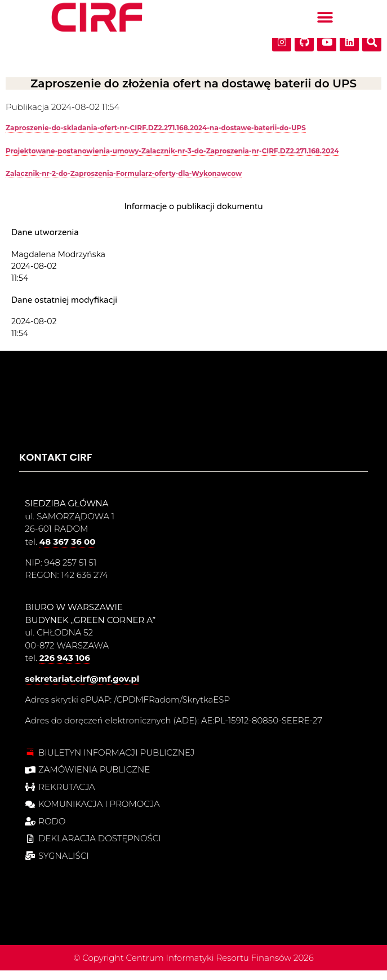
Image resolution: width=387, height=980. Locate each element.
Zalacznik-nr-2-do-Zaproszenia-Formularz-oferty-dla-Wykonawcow (124, 183)
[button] (325, 14)
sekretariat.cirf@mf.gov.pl (82, 688)
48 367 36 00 (68, 551)
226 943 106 (65, 667)
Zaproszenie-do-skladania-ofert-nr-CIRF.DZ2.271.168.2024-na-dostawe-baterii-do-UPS (156, 137)
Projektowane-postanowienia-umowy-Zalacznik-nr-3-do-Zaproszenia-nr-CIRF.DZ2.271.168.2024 (172, 160)
